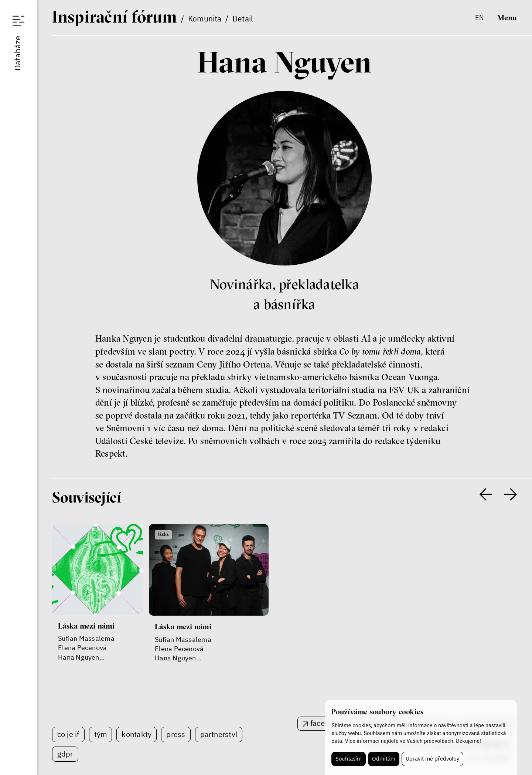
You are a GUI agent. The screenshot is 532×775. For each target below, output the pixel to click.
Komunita (205, 18)
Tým (101, 734)
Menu (507, 17)
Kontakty (137, 734)
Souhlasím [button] (349, 759)
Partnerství (219, 734)
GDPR (65, 754)
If (115, 17)
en (480, 18)
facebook (326, 723)
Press (176, 734)
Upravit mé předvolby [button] (432, 759)
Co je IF (68, 734)
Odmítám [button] (384, 759)
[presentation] (486, 494)
